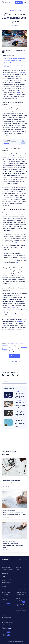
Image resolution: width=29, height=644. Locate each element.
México (25, 559)
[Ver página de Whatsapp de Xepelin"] (13, 375)
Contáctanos (14, 356)
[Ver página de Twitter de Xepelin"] (18, 375)
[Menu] (25, 3)
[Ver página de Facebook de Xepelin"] (3, 375)
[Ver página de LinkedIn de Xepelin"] (8, 375)
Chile (20, 559)
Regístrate (19, 3)
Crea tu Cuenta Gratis (14, 362)
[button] (25, 3)
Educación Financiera (15, 11)
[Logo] (6, 3)
